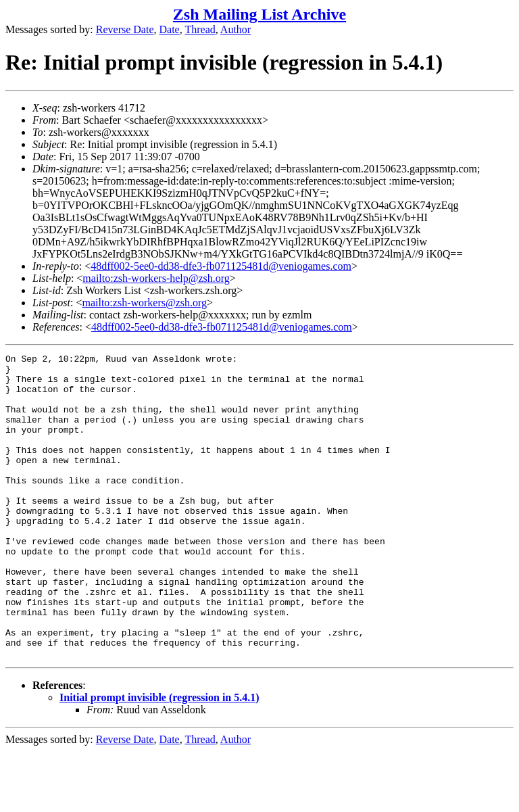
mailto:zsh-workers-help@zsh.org (156, 278)
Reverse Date (125, 29)
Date (170, 29)
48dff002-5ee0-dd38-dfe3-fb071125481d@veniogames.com (221, 266)
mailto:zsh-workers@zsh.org (144, 303)
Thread (200, 29)
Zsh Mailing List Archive (259, 14)
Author (236, 29)
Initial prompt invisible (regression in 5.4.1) (159, 758)
